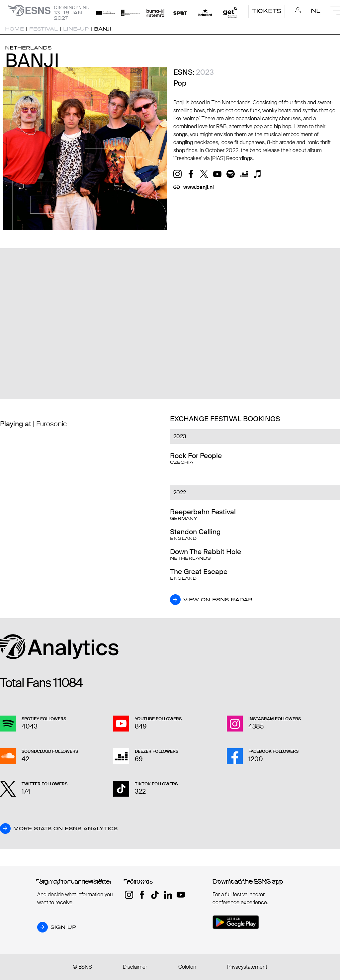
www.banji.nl (199, 187)
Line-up (76, 29)
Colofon (187, 967)
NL (316, 11)
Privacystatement (247, 967)
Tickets (267, 11)
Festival (43, 29)
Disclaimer (135, 967)
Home (14, 29)
